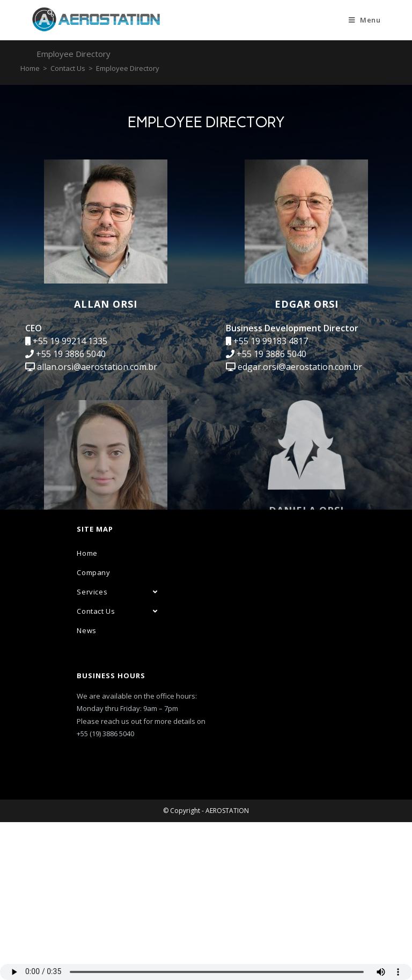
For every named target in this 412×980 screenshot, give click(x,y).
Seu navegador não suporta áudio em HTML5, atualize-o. (206, 972)
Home (87, 711)
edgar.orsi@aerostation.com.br (300, 367)
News (86, 788)
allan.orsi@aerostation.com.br (97, 367)
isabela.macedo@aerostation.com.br (109, 607)
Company (93, 730)
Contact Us (117, 769)
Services (117, 750)
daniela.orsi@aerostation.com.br (303, 573)
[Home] (30, 68)
